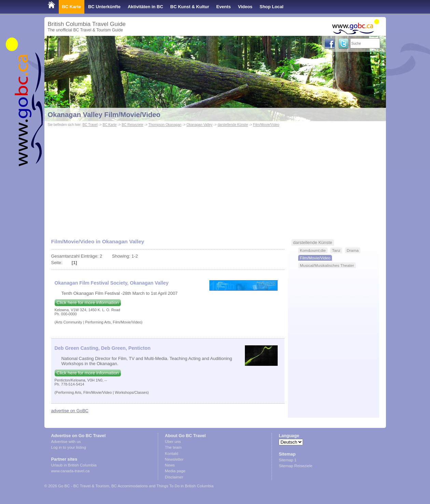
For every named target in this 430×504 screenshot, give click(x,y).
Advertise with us (66, 442)
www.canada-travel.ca (71, 471)
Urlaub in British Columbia (74, 465)
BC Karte (72, 7)
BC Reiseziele (132, 125)
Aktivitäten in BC (145, 7)
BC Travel (90, 125)
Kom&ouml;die (313, 250)
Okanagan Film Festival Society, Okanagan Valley (112, 283)
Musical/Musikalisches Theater (327, 265)
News (170, 465)
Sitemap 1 (288, 460)
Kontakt (172, 453)
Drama (353, 250)
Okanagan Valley (199, 125)
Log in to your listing (69, 447)
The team (173, 447)
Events (223, 7)
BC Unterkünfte (104, 7)
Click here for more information (88, 303)
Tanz (336, 250)
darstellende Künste (233, 125)
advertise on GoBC (70, 411)
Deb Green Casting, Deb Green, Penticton (103, 348)
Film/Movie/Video (266, 125)
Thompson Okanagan (165, 125)
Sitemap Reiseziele (296, 466)
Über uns (173, 442)
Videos (245, 7)
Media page (175, 471)
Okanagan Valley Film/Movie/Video (104, 115)
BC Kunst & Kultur (190, 7)
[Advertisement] (215, 179)
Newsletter (174, 459)
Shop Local (272, 7)
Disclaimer (174, 477)
